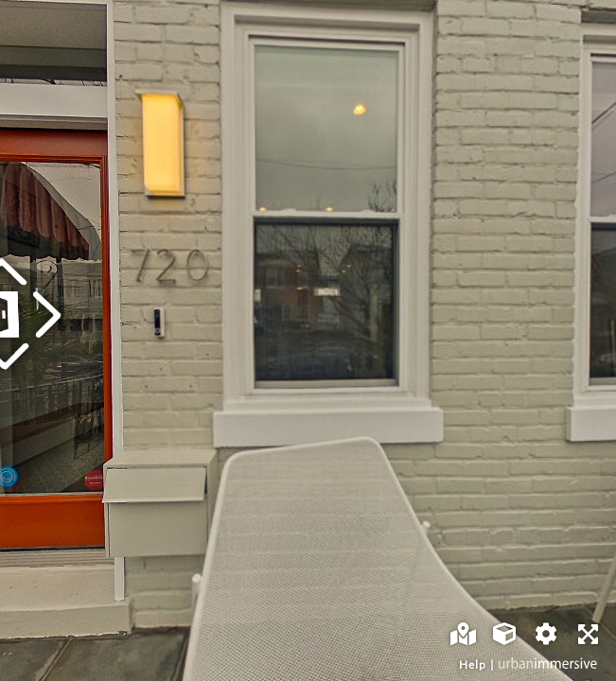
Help (473, 664)
